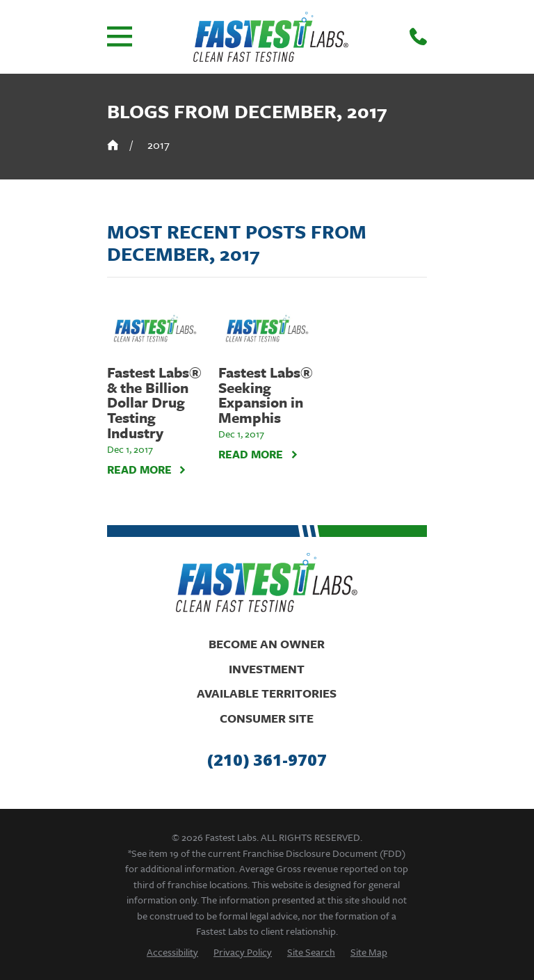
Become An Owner (267, 644)
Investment (267, 669)
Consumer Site (267, 718)
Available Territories (267, 693)
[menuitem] (172, 952)
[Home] (271, 37)
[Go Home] (113, 145)
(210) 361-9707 (267, 760)
